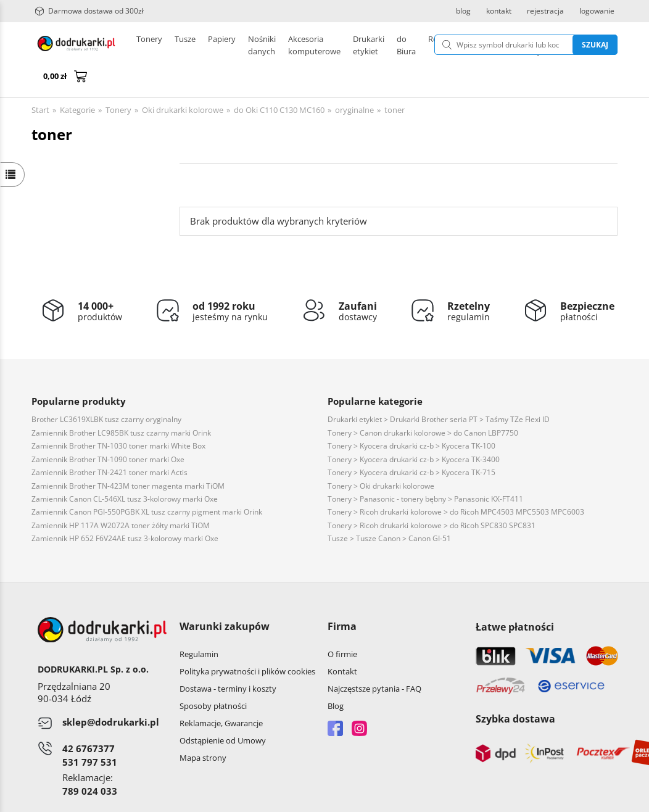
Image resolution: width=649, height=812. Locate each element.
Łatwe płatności (515, 597)
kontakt (499, 11)
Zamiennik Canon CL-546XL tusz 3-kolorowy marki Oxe (125, 469)
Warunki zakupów (225, 597)
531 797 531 (90, 732)
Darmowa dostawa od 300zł (89, 11)
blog (463, 11)
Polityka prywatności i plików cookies (247, 642)
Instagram (359, 699)
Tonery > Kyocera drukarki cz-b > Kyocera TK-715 (411, 443)
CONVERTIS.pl (515, 799)
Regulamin (199, 624)
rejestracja (545, 11)
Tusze (185, 45)
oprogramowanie (586, 799)
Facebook (335, 699)
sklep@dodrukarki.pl (111, 692)
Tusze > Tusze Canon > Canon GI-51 (389, 509)
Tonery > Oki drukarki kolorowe (381, 456)
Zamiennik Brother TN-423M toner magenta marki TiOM (128, 456)
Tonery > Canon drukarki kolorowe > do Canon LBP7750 (423, 403)
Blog (336, 676)
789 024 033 (90, 761)
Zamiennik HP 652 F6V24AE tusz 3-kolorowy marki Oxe (125, 509)
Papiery (222, 45)
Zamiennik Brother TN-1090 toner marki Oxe (108, 430)
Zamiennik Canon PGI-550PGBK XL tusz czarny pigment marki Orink (147, 482)
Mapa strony (203, 728)
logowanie (597, 11)
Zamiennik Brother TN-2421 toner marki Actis (110, 443)
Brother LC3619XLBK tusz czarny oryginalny (106, 390)
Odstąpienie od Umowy (223, 711)
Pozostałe (337, 45)
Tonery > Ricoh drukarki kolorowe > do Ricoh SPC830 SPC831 (432, 496)
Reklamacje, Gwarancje (221, 694)
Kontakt (342, 642)
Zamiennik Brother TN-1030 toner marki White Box (118, 416)
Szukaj (538, 45)
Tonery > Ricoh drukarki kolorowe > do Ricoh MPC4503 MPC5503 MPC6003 (456, 482)
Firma (342, 597)
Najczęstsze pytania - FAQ (374, 659)
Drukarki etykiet (277, 45)
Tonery (149, 45)
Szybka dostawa (515, 689)
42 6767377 (89, 719)
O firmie (342, 624)
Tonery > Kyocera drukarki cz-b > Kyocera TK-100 (411, 416)
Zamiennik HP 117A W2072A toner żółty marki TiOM (121, 496)
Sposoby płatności (213, 676)
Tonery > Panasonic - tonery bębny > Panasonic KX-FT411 (425, 469)
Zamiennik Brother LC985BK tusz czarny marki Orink (121, 403)
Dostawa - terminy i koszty (228, 659)
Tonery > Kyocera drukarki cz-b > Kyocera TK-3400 (414, 430)
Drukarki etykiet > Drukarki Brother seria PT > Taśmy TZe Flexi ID (439, 390)
